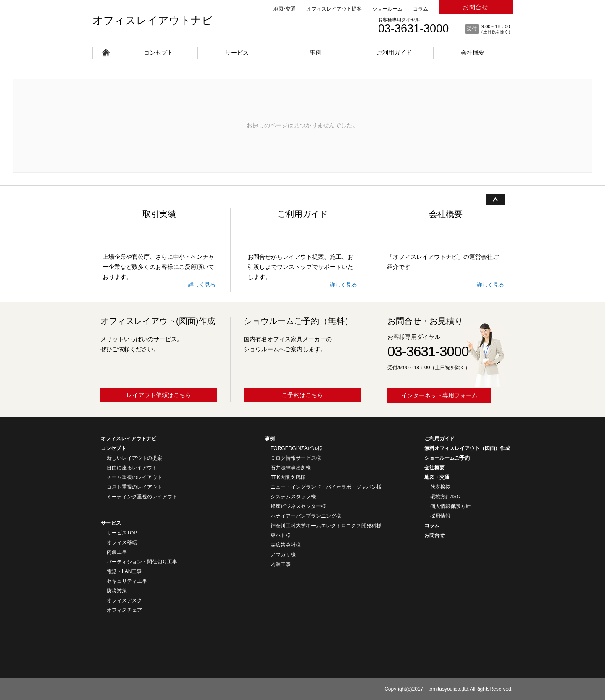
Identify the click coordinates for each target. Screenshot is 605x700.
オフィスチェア (124, 610)
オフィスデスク (124, 600)
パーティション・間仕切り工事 (142, 562)
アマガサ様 (283, 555)
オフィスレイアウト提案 (334, 9)
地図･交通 (284, 9)
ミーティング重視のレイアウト (142, 497)
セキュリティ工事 (127, 581)
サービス (237, 53)
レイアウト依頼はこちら (159, 395)
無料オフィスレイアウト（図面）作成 (467, 448)
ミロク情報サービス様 (296, 458)
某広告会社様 (286, 545)
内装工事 (117, 552)
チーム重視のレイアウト (134, 477)
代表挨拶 (440, 487)
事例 (316, 53)
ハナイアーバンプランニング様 (306, 516)
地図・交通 (437, 477)
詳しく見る (202, 285)
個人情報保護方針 (450, 506)
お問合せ (476, 7)
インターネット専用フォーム (439, 395)
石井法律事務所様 (291, 468)
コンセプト (158, 53)
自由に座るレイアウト (132, 468)
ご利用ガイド (394, 53)
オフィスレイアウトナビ (153, 20)
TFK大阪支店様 (288, 477)
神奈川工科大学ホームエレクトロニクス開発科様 (326, 526)
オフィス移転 (122, 542)
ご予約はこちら (302, 395)
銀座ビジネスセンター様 (298, 506)
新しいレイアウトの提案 (134, 458)
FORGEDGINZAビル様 (297, 448)
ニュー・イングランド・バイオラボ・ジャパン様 (326, 487)
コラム (421, 9)
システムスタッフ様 (293, 497)
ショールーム (387, 9)
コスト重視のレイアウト (134, 487)
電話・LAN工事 (124, 571)
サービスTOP (122, 533)
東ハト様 (281, 535)
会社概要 (473, 53)
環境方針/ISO (445, 497)
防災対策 (117, 591)
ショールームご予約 (447, 458)
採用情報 (440, 516)
